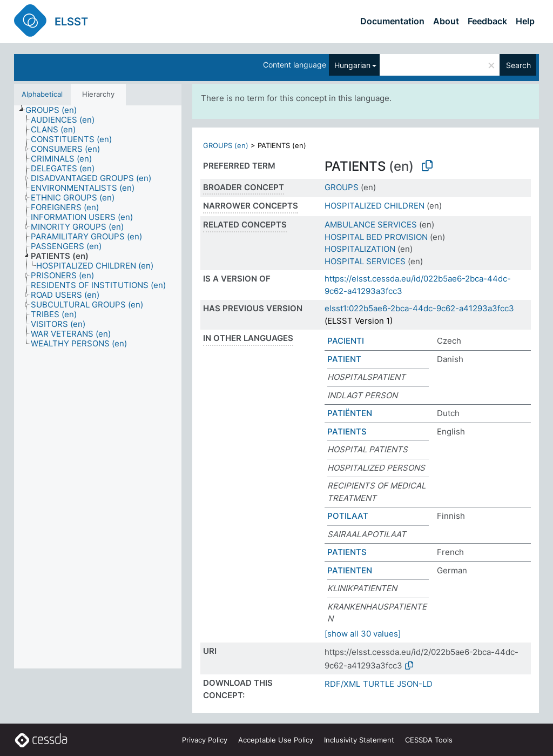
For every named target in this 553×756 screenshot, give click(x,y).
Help (525, 21)
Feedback (487, 21)
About (446, 21)
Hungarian (352, 65)
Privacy (205, 740)
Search (518, 65)
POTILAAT (348, 516)
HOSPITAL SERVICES (365, 261)
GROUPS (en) (226, 145)
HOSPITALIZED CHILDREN (375, 206)
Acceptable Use (276, 740)
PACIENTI (346, 341)
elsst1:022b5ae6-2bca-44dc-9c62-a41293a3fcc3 (419, 308)
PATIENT (344, 359)
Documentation (392, 21)
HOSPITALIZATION (360, 249)
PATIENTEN (350, 570)
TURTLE (379, 684)
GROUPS (342, 187)
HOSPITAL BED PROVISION (376, 237)
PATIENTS (347, 431)
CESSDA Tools (429, 740)
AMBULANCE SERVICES (371, 225)
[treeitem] (56, 110)
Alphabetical (42, 94)
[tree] (98, 387)
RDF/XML (342, 684)
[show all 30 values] (363, 634)
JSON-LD (415, 684)
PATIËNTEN (350, 413)
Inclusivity (359, 740)
